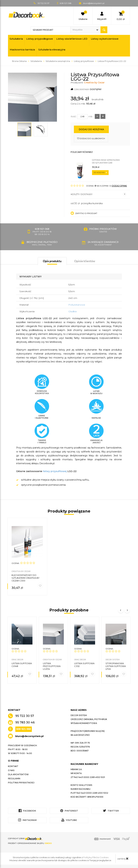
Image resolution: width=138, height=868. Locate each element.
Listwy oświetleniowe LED (72, 39)
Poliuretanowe (77, 305)
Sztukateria (16, 39)
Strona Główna (19, 61)
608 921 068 (24, 729)
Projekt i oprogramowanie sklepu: (30, 843)
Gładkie (73, 311)
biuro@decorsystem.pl (94, 3)
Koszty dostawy (98, 194)
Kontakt (13, 766)
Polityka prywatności (21, 783)
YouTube (69, 820)
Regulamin (14, 779)
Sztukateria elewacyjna (52, 50)
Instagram (27, 820)
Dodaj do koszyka (91, 129)
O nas (11, 770)
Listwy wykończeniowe (105, 39)
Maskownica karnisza (22, 50)
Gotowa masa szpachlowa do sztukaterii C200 (106, 161)
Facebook (27, 811)
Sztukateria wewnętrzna (58, 61)
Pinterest (69, 811)
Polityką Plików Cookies (96, 857)
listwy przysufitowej (55, 471)
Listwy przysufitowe (84, 61)
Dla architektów (18, 774)
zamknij (123, 859)
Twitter (111, 811)
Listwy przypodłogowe (40, 39)
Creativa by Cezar (94, 83)
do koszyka (100, 173)
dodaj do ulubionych (91, 138)
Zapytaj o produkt (84, 213)
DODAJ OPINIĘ (119, 186)
